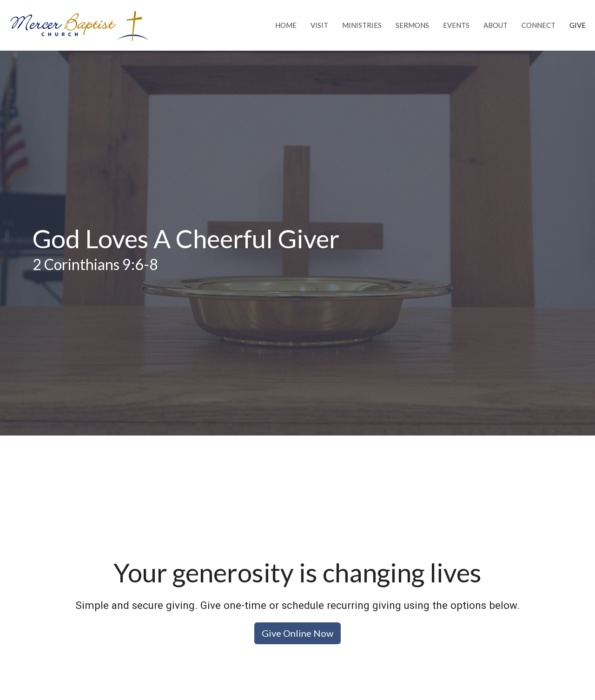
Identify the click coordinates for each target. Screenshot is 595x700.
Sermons (412, 25)
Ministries (362, 25)
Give (578, 25)
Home (286, 25)
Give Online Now (297, 633)
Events (456, 25)
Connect (539, 25)
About (496, 25)
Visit (319, 25)
